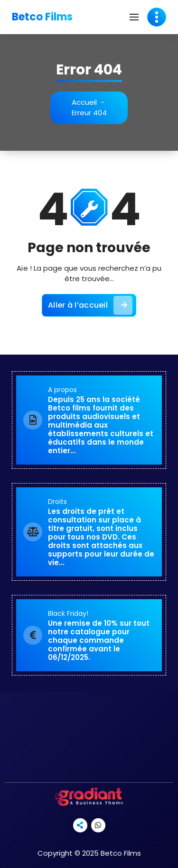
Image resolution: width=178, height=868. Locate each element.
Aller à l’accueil (90, 305)
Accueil (84, 102)
